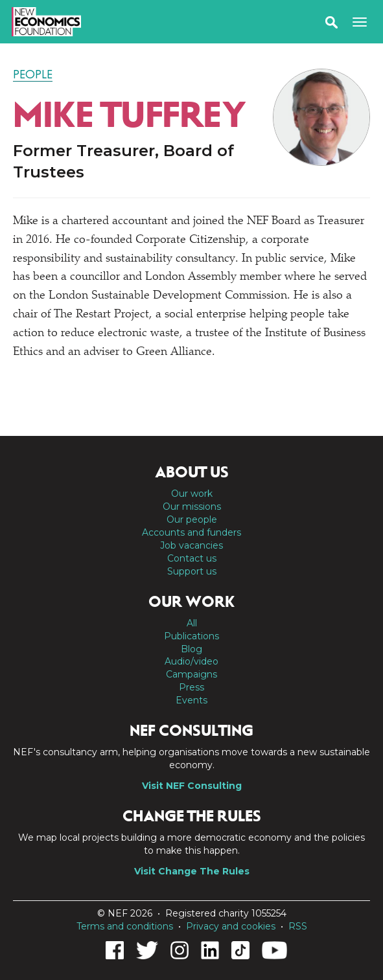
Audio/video (191, 661)
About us (192, 472)
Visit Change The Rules (192, 871)
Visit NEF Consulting (192, 786)
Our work (192, 494)
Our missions (192, 507)
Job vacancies (191, 545)
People (33, 74)
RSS (298, 926)
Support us (192, 571)
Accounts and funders (191, 532)
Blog (191, 649)
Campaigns (191, 674)
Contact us (192, 558)
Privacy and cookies (231, 926)
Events (191, 700)
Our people (192, 519)
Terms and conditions (125, 926)
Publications (191, 636)
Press (191, 687)
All (192, 623)
